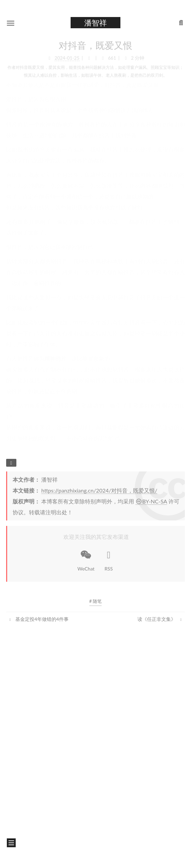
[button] (11, 23)
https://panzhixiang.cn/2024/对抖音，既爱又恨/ (99, 490)
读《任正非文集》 (160, 619)
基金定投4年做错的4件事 (38, 619)
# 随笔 (96, 601)
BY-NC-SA (151, 501)
